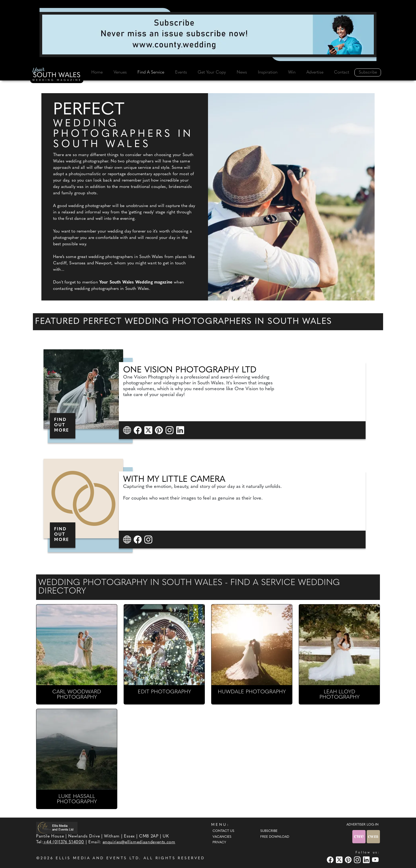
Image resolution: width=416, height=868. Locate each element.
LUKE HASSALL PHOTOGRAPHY (77, 799)
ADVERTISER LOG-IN (363, 825)
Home (97, 72)
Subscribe (368, 72)
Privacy (219, 843)
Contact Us (223, 831)
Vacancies (222, 837)
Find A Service (151, 72)
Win (292, 72)
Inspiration (268, 72)
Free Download (275, 837)
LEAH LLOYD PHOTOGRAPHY (339, 695)
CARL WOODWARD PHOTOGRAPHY (77, 695)
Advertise (315, 72)
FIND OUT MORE (62, 425)
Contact (342, 72)
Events (181, 72)
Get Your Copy (212, 72)
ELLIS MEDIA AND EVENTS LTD (97, 858)
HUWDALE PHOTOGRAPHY (252, 692)
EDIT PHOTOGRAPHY (164, 692)
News (242, 72)
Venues (120, 72)
